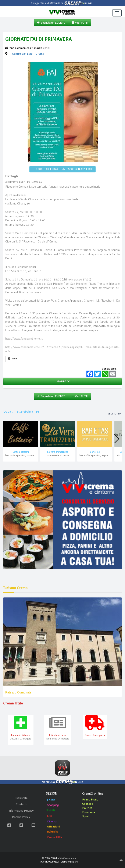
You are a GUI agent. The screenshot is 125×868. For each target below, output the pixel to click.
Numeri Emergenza (95, 735)
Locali (51, 800)
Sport (86, 817)
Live (50, 816)
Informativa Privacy (21, 811)
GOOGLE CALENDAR (45, 169)
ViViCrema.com (68, 858)
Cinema (52, 822)
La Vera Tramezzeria (58, 452)
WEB (12, 359)
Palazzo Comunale (18, 692)
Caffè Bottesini (21, 452)
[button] (117, 439)
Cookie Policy (21, 817)
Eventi (51, 810)
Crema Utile (55, 838)
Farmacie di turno (21, 735)
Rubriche (53, 832)
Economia (89, 812)
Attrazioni (53, 827)
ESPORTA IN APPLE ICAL (78, 169)
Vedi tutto (114, 414)
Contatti (21, 804)
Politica (87, 808)
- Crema (28, 54)
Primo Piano (90, 800)
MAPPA (62, 381)
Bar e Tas (95, 452)
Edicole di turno (58, 735)
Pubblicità (21, 798)
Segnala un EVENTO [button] (51, 23)
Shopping (53, 805)
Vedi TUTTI (79, 23)
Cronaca (88, 804)
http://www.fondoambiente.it (24, 339)
